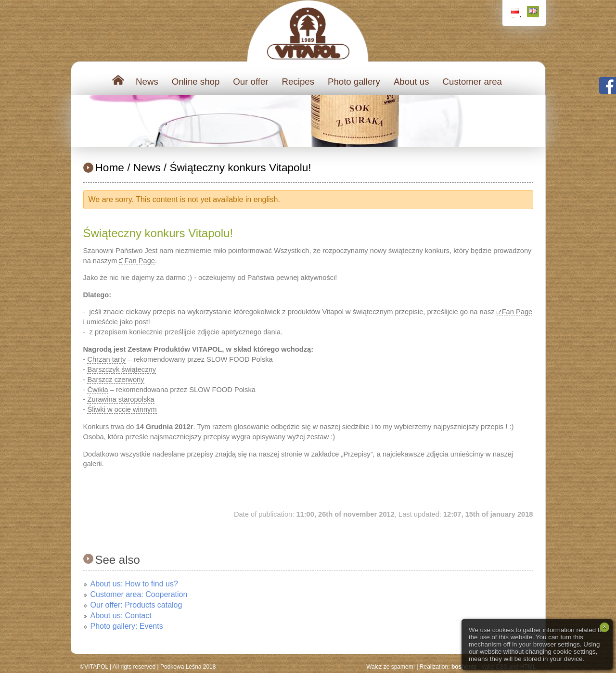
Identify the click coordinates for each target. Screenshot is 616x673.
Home (110, 167)
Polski (516, 13)
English (534, 13)
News (147, 82)
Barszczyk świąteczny (122, 369)
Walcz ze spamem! (391, 667)
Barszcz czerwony (115, 380)
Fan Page (140, 261)
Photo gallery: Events (127, 626)
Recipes (298, 82)
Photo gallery (354, 82)
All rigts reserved (134, 667)
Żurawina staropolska (121, 399)
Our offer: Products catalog (136, 605)
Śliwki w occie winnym (122, 409)
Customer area (472, 82)
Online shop (196, 82)
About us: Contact (121, 616)
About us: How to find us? (134, 584)
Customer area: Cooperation (139, 594)
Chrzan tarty (106, 359)
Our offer (250, 82)
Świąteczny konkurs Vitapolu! (240, 167)
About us (411, 82)
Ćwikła (97, 390)
